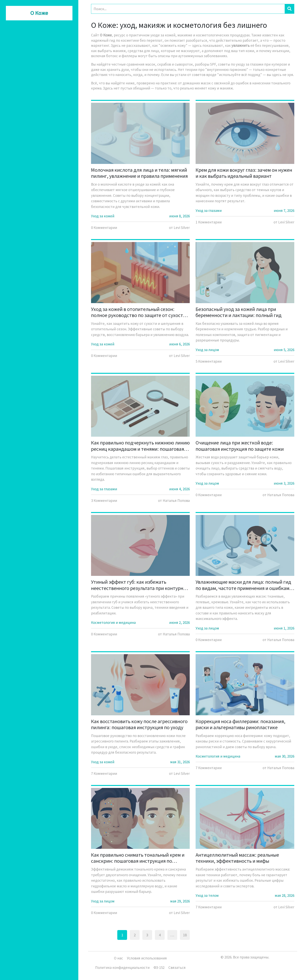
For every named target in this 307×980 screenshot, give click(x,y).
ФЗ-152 (159, 967)
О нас (118, 958)
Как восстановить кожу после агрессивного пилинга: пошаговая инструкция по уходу (139, 724)
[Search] (188, 9)
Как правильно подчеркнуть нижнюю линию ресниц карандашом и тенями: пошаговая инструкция (140, 446)
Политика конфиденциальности (122, 967)
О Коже (39, 13)
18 (185, 935)
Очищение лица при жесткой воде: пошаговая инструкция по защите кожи (240, 446)
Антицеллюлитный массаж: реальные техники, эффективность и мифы (237, 858)
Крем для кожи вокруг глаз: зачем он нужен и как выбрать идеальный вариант (244, 173)
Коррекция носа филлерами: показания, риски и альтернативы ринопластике (240, 724)
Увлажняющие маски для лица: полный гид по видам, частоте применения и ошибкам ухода (243, 585)
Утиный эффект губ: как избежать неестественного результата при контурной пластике (140, 585)
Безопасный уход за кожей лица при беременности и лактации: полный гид (239, 312)
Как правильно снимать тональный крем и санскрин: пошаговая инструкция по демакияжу (138, 858)
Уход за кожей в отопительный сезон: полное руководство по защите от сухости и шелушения (140, 312)
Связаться (177, 967)
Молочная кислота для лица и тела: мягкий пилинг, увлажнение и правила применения (139, 173)
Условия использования (147, 958)
